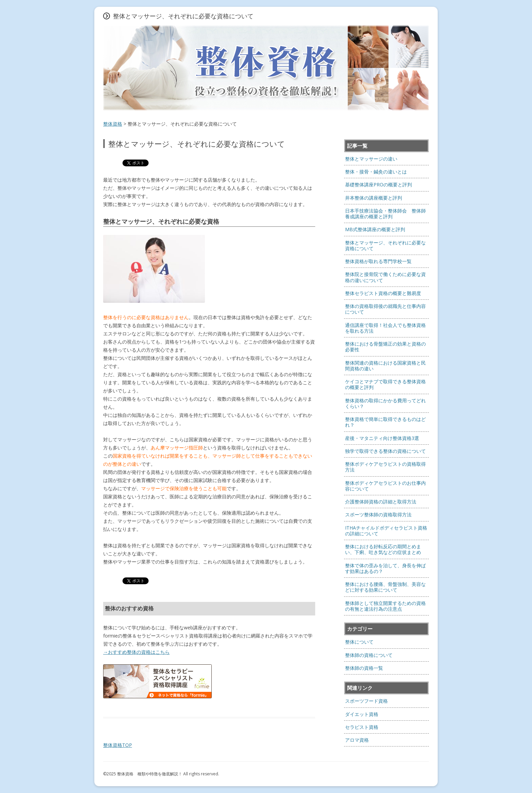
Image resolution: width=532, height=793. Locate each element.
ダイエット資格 (362, 714)
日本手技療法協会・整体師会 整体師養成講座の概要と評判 (385, 214)
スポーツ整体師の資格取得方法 (378, 514)
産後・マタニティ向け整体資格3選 (382, 438)
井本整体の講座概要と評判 (374, 198)
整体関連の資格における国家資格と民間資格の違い (385, 366)
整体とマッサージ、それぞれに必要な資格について (385, 245)
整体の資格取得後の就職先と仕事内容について (385, 309)
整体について (359, 642)
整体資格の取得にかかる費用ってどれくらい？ (385, 403)
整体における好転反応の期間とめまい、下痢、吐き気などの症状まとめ (383, 549)
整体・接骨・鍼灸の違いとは (376, 172)
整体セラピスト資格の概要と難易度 (383, 293)
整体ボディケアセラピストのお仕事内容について (385, 486)
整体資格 (113, 124)
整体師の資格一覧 (364, 668)
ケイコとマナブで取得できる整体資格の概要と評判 (385, 384)
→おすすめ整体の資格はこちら (136, 652)
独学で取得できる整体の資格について (385, 451)
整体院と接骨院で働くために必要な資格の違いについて (385, 277)
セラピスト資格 (362, 727)
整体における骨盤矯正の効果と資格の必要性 (385, 347)
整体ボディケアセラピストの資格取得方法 (385, 467)
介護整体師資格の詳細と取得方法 (381, 502)
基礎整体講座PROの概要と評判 (378, 185)
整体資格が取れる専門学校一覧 (378, 261)
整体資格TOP (118, 745)
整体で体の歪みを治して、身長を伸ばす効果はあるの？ (385, 568)
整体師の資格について (369, 655)
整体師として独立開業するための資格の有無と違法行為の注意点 (385, 606)
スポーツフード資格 (366, 701)
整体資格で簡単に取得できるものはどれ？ (385, 422)
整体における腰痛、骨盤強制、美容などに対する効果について (385, 587)
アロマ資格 (357, 740)
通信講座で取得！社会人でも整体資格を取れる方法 (385, 328)
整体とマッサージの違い (371, 159)
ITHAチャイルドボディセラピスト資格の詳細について (386, 531)
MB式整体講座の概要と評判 (375, 229)
